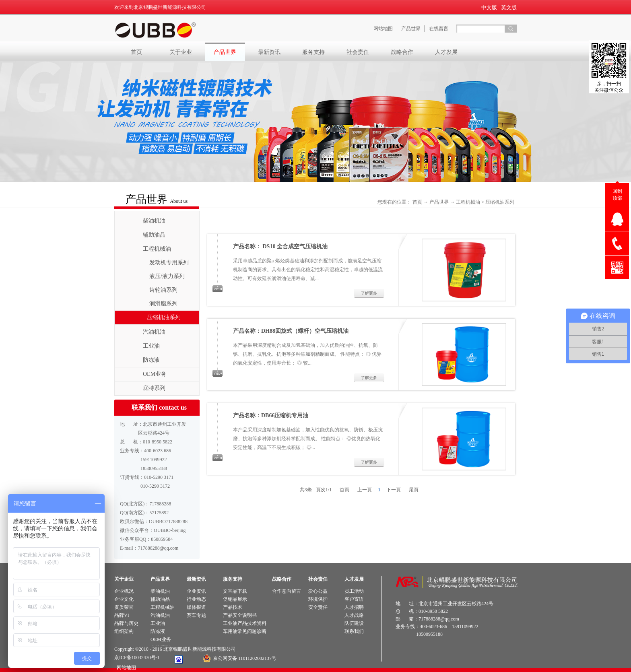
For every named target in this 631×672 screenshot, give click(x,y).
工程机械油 (468, 202)
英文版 (509, 7)
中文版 (489, 7)
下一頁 (394, 490)
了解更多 (369, 293)
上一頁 (365, 490)
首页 (136, 52)
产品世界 (439, 202)
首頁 (417, 202)
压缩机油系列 (500, 202)
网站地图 (125, 668)
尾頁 (414, 490)
